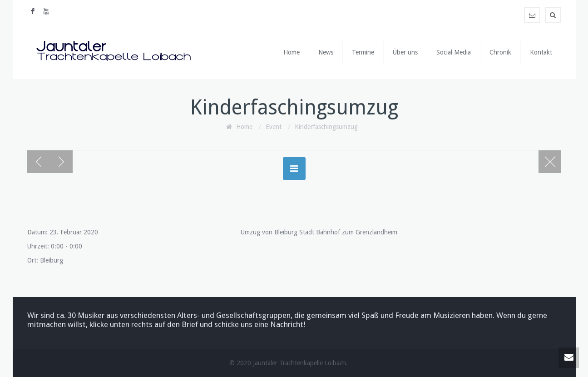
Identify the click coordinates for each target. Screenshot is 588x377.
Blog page (550, 162)
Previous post (39, 162)
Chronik (500, 52)
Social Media (454, 52)
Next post (61, 162)
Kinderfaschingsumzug (326, 127)
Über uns (405, 52)
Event (274, 127)
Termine (363, 52)
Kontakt (541, 52)
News (326, 52)
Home (292, 52)
